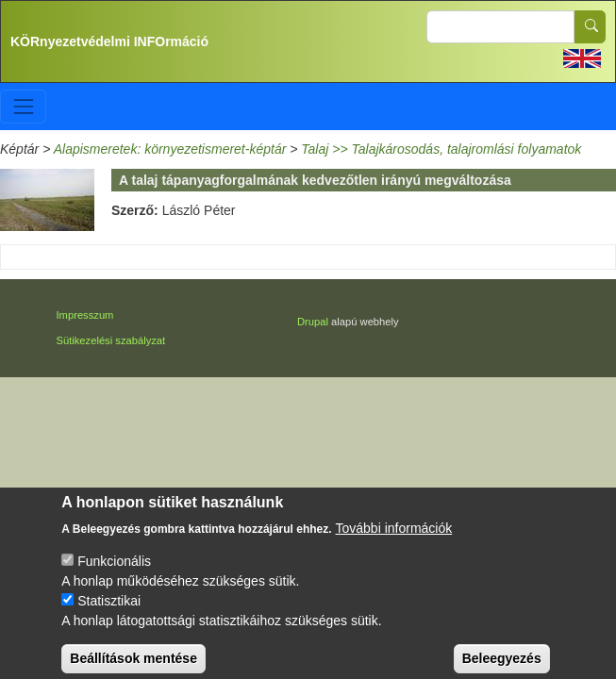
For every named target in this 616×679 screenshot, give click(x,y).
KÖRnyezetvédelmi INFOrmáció (109, 41)
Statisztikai (109, 612)
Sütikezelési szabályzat (111, 340)
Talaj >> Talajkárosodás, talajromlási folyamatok (441, 149)
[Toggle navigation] (23, 106)
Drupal (313, 322)
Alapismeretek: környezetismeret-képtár (170, 149)
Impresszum (85, 315)
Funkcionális (114, 572)
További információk (394, 539)
